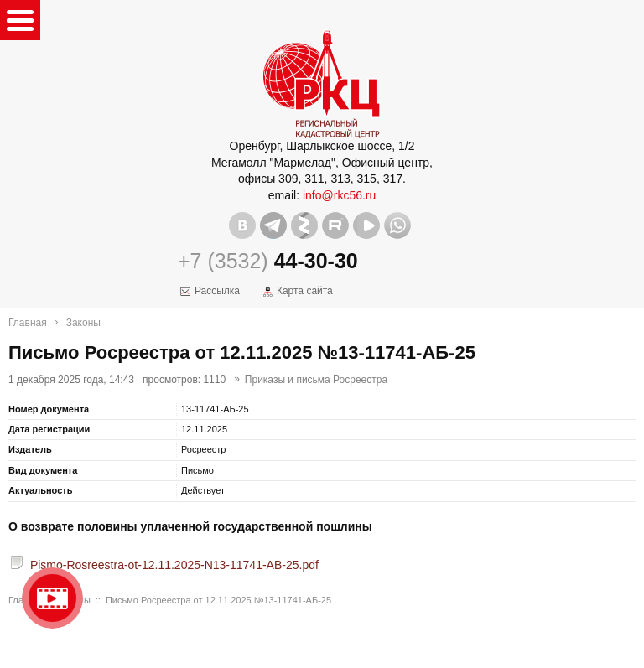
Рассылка (217, 291)
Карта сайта (305, 291)
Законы (83, 323)
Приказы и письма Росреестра (316, 380)
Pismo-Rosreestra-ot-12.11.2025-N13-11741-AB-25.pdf (174, 565)
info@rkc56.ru (339, 195)
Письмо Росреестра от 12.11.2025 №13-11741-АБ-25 (218, 600)
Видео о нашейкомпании (52, 598)
